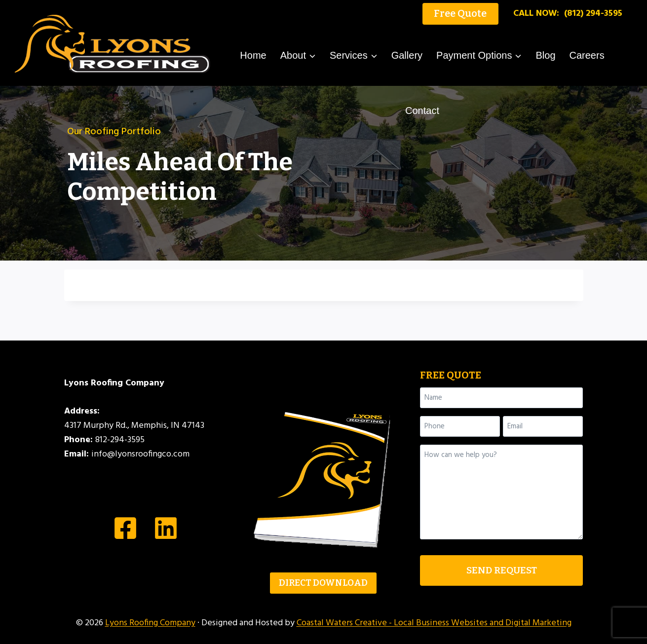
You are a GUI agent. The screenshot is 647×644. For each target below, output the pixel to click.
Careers (587, 55)
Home (253, 55)
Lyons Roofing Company (150, 623)
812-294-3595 (120, 440)
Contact (422, 111)
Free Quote (460, 13)
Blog (545, 55)
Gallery (407, 55)
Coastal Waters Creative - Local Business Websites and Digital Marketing (434, 623)
